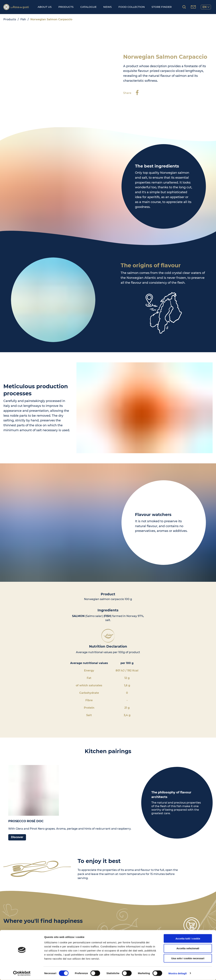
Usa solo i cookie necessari (188, 958)
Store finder (162, 7)
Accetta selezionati (188, 948)
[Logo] (16, 7)
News (107, 7)
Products (66, 7)
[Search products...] (184, 7)
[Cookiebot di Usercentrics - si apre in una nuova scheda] (22, 973)
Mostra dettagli (178, 973)
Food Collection (132, 7)
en (206, 7)
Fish (23, 19)
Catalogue (88, 7)
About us (45, 7)
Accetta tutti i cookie (188, 938)
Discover (17, 837)
